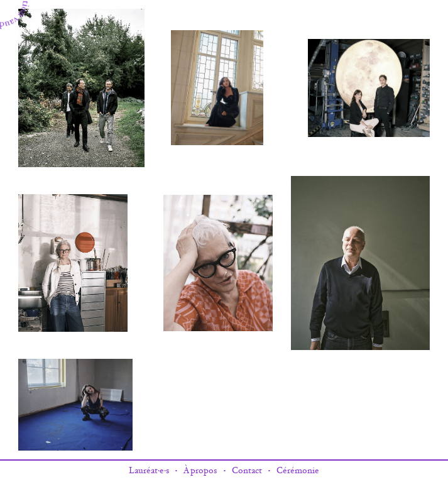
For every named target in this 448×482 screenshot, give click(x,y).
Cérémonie (298, 471)
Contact (247, 471)
